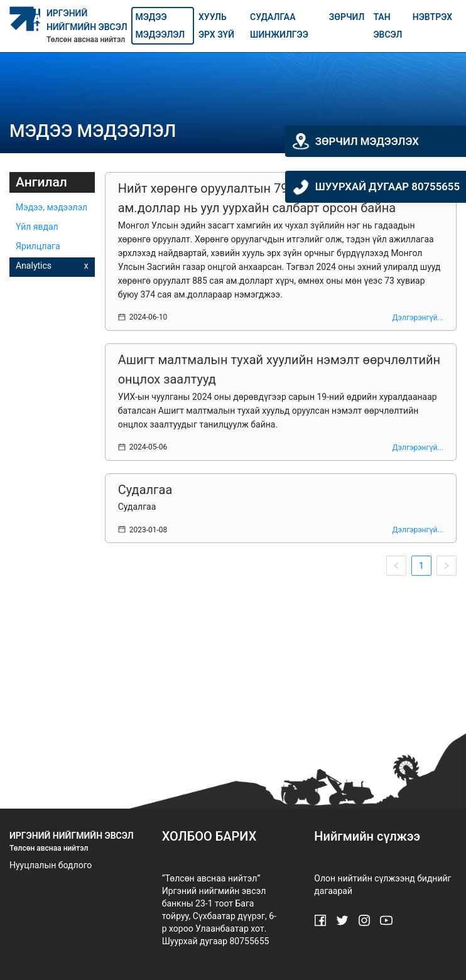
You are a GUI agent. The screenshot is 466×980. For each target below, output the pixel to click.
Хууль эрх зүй (216, 26)
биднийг (434, 878)
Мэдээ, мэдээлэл (51, 207)
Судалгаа (145, 490)
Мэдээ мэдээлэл (160, 26)
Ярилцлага (38, 246)
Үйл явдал (37, 227)
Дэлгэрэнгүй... (418, 318)
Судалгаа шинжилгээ (279, 26)
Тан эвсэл (387, 26)
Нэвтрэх (432, 17)
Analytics (34, 266)
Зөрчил (347, 17)
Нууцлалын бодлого (51, 865)
